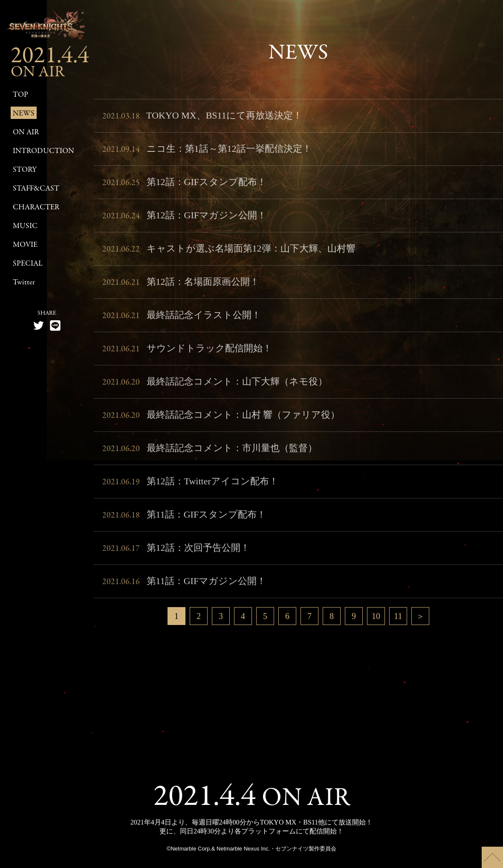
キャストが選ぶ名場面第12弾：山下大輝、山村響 (229, 252)
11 (398, 616)
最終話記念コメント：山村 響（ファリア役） (221, 418)
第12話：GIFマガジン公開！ (184, 218)
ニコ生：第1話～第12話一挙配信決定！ (207, 152)
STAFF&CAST (36, 189)
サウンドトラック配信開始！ (187, 351)
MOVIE (25, 245)
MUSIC (25, 226)
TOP (20, 95)
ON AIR (26, 132)
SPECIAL (28, 264)
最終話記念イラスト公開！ (182, 318)
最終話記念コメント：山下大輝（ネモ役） (215, 385)
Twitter (24, 282)
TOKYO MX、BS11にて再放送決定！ (202, 119)
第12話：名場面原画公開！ (181, 285)
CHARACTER (36, 207)
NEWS (24, 114)
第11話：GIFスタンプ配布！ (184, 518)
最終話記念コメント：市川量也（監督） (210, 451)
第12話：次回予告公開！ (176, 551)
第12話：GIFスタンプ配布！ (184, 185)
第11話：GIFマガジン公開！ (184, 584)
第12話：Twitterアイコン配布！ (190, 484)
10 (376, 616)
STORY (25, 170)
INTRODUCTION (43, 151)
